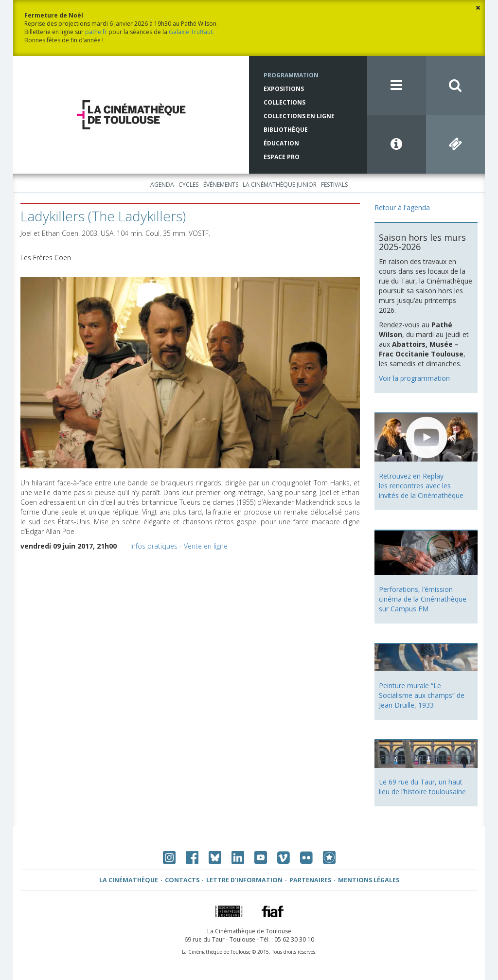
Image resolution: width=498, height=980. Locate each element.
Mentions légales (369, 880)
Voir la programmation (414, 378)
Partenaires (310, 880)
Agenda (162, 185)
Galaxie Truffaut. (191, 32)
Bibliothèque (286, 130)
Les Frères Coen (46, 258)
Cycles (188, 185)
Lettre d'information (244, 880)
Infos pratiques (154, 546)
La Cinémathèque (129, 880)
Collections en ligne (299, 116)
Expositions (284, 89)
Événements (221, 185)
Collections (285, 102)
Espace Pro (282, 157)
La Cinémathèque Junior (280, 185)
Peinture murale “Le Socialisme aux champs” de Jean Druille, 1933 (422, 695)
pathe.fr (96, 32)
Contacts (182, 880)
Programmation (291, 75)
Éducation (281, 143)
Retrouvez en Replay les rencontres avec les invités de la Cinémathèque (421, 486)
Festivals (334, 185)
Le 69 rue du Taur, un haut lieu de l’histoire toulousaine (422, 787)
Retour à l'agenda (402, 207)
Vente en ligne (206, 546)
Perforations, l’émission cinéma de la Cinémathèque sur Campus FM (423, 599)
